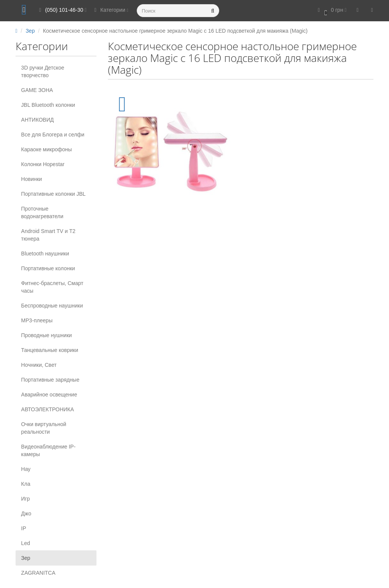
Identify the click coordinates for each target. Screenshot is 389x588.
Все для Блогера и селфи (53, 135)
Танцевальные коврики (50, 350)
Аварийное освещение (49, 395)
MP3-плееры (37, 320)
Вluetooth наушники (45, 254)
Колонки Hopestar (43, 164)
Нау (26, 469)
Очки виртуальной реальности (44, 428)
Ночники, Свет (39, 365)
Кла (26, 484)
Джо (26, 514)
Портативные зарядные (50, 380)
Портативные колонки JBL (54, 194)
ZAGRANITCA (38, 573)
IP (24, 528)
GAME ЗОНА (37, 90)
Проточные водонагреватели (42, 212)
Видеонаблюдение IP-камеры (48, 450)
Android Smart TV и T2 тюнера (48, 235)
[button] (331, 10)
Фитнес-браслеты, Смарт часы (52, 287)
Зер (26, 558)
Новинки (32, 179)
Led (26, 543)
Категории (110, 10)
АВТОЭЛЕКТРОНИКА (48, 409)
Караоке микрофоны (47, 149)
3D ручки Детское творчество (43, 71)
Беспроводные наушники (52, 306)
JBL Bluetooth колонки (48, 105)
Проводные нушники (47, 335)
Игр (26, 499)
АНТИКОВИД (38, 120)
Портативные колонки (48, 268)
